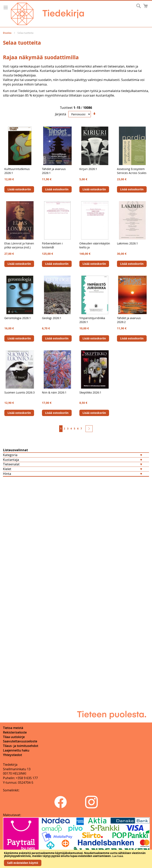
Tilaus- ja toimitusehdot (21, 746)
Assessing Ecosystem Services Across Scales (132, 171)
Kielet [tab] (7, 469)
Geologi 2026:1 (52, 318)
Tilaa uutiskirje (14, 737)
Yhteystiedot (12, 755)
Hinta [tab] (7, 474)
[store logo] (47, 14)
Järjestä (61, 114)
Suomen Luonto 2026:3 (19, 392)
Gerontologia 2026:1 (18, 318)
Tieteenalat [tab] (11, 464)
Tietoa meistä (13, 728)
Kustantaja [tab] (11, 460)
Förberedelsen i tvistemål (52, 245)
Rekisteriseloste (15, 732)
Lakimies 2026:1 (127, 243)
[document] (76, 859)
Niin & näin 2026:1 (54, 392)
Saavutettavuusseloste (20, 741)
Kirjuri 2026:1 (88, 169)
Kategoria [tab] (10, 455)
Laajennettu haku (16, 750)
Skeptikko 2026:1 (90, 392)
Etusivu (8, 33)
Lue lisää (118, 856)
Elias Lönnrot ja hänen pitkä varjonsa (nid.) (19, 245)
